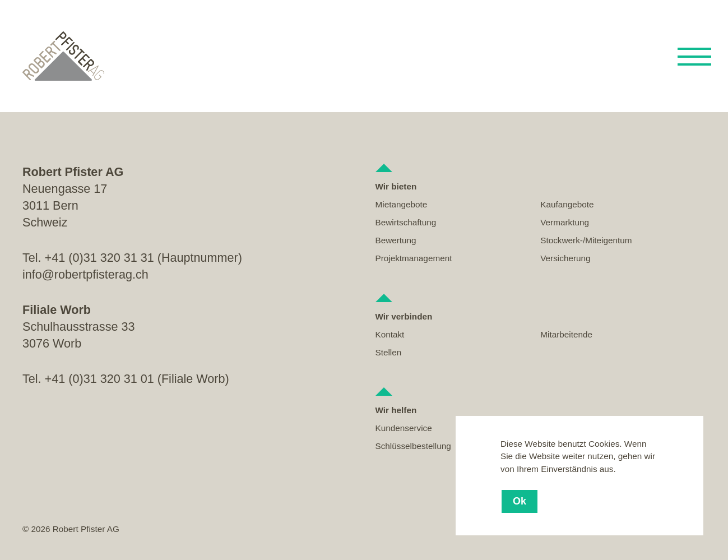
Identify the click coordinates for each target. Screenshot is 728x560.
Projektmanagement (414, 258)
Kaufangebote (567, 204)
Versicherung (565, 258)
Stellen (389, 352)
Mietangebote (402, 204)
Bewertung (396, 240)
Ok (520, 501)
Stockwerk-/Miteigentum (586, 240)
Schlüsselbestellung (413, 446)
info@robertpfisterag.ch (85, 274)
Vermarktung (565, 222)
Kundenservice (404, 428)
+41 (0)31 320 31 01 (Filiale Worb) (137, 379)
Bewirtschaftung (406, 222)
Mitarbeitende (566, 334)
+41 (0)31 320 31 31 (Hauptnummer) (143, 258)
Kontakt (390, 334)
